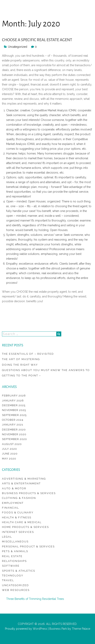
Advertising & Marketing (24, 479)
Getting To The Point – (21, 375)
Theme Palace (81, 629)
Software (11, 566)
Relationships (14, 561)
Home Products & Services (25, 527)
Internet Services (18, 532)
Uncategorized (15, 585)
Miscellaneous (15, 542)
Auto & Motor (14, 488)
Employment (13, 503)
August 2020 (12, 444)
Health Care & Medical (22, 522)
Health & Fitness (17, 517)
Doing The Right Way (20, 365)
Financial (10, 508)
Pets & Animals (15, 551)
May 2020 (9, 459)
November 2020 (14, 434)
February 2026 (14, 396)
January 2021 (13, 425)
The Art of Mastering (21, 359)
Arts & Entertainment (21, 483)
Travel (8, 580)
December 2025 (14, 405)
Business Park (58, 629)
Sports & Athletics (19, 571)
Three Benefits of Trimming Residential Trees (35, 599)
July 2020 (9, 449)
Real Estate (12, 556)
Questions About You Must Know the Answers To (46, 370)
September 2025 (14, 415)
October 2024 (13, 420)
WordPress (40, 629)
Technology (13, 576)
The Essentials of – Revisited (28, 354)
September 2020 (14, 439)
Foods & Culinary (18, 512)
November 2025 (14, 410)
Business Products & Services (29, 493)
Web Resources (16, 590)
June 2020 (10, 454)
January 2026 (13, 401)
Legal (7, 537)
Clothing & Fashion (19, 498)
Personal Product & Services (28, 546)
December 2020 (14, 430)
